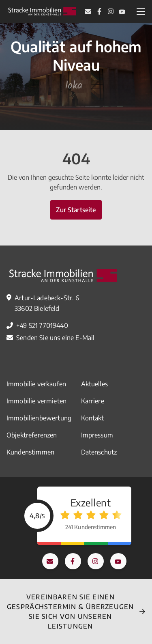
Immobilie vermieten (36, 401)
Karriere (93, 401)
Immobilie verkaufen (36, 384)
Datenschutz (99, 452)
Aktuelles (94, 384)
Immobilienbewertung (39, 418)
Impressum (97, 435)
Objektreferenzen (32, 435)
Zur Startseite (76, 210)
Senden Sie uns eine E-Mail (55, 338)
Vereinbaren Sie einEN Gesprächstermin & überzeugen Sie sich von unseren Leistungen (71, 612)
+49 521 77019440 (42, 325)
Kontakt (93, 418)
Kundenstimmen (30, 452)
